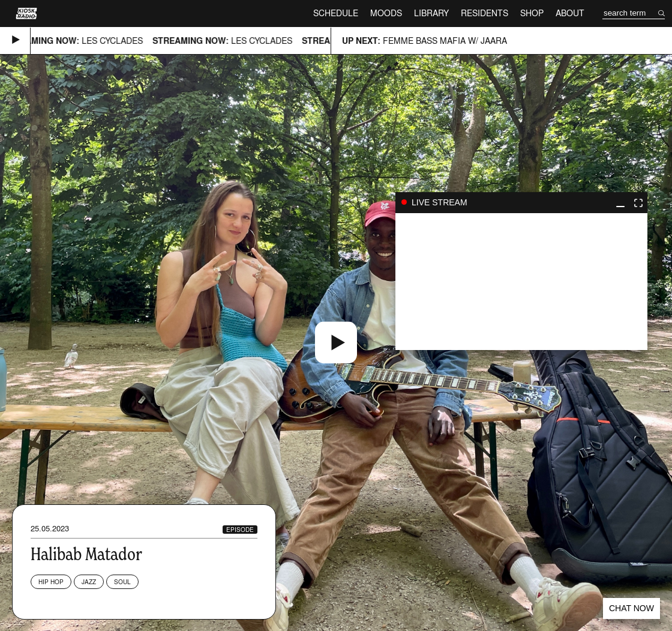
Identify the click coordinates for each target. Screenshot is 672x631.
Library (431, 13)
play (521, 282)
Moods (386, 13)
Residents (484, 13)
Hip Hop (51, 582)
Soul (122, 582)
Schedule (336, 13)
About (570, 13)
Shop (532, 13)
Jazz (89, 582)
